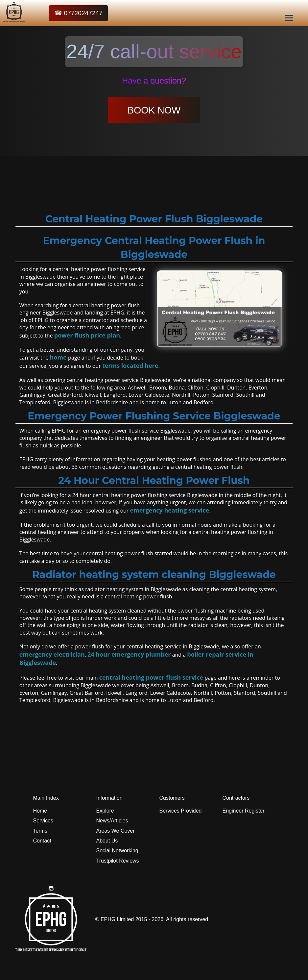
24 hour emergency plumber (129, 654)
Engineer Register (244, 811)
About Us (107, 841)
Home (40, 811)
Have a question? (154, 81)
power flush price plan (87, 335)
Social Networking (117, 851)
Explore (105, 811)
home (58, 357)
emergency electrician (52, 654)
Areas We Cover (116, 831)
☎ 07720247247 (78, 13)
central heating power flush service (151, 677)
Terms (40, 831)
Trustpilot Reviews (118, 861)
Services (43, 821)
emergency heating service (170, 510)
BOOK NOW (154, 110)
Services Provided (181, 811)
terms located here (130, 365)
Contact (42, 841)
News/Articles (112, 821)
